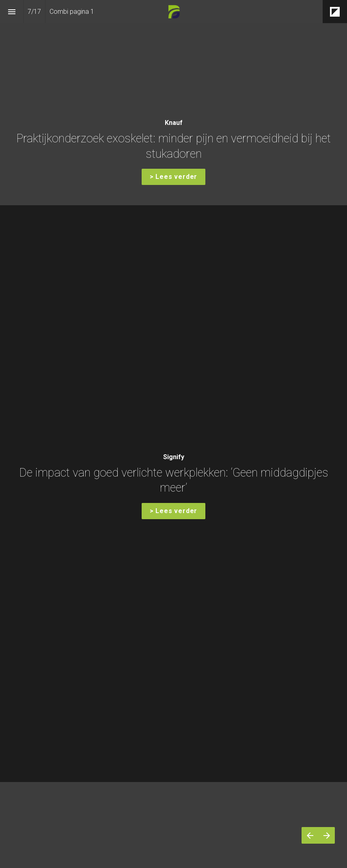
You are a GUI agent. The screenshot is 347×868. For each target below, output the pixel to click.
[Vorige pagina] (310, 835)
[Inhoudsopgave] (12, 12)
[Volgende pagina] (327, 835)
